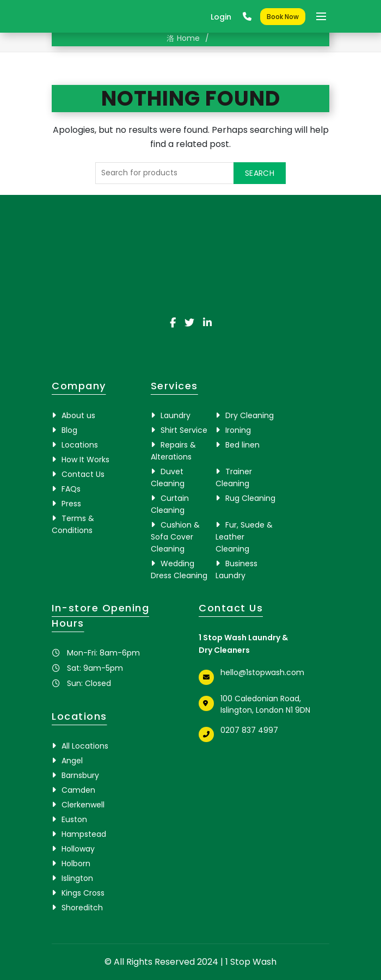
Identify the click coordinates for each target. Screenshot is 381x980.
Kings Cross (83, 893)
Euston (74, 819)
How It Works (85, 460)
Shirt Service (184, 430)
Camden (78, 790)
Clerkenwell (83, 805)
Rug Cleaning (250, 498)
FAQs (71, 489)
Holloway (78, 849)
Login (221, 17)
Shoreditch (82, 908)
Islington (77, 878)
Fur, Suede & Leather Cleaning (244, 537)
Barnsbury (80, 775)
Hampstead (84, 834)
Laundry (176, 415)
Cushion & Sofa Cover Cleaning (175, 537)
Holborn (76, 863)
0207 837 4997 (249, 730)
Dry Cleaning (250, 415)
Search (260, 173)
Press (71, 504)
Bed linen (242, 445)
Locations (80, 445)
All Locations (85, 746)
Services (174, 386)
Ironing (238, 430)
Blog (69, 430)
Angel (72, 761)
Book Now (283, 17)
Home (188, 38)
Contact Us (83, 474)
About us (78, 415)
